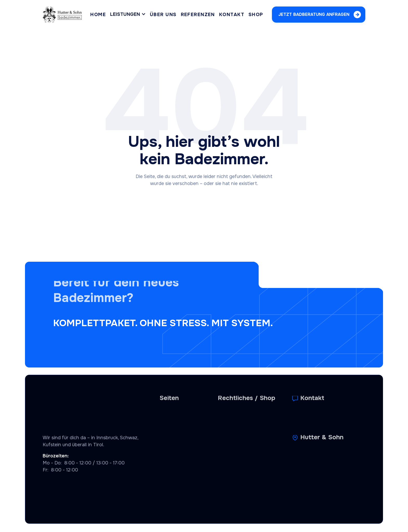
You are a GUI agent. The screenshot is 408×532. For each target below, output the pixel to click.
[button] (128, 14)
